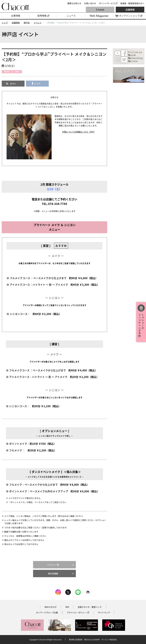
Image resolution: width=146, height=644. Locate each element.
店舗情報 (130, 10)
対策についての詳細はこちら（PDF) (78, 132)
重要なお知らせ (74, 3)
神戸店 (27, 23)
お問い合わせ (90, 3)
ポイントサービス (107, 3)
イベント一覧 (53, 565)
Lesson (100, 10)
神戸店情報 (53, 574)
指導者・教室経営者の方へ (132, 3)
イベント (38, 23)
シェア (37, 84)
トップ (5, 23)
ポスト (13, 84)
